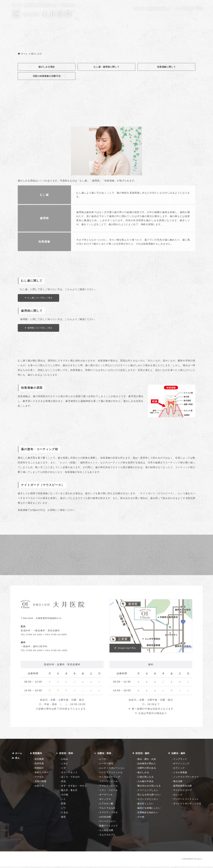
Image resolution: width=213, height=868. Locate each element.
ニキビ (65, 765)
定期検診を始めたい (148, 814)
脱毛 (63, 819)
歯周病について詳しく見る (40, 328)
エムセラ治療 (106, 832)
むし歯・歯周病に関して (106, 67)
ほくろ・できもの (70, 779)
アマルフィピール (109, 787)
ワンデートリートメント (186, 801)
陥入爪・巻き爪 (69, 792)
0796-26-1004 (34, 652)
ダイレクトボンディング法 (187, 805)
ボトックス (105, 801)
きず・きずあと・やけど (74, 787)
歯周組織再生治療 (183, 787)
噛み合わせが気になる (149, 787)
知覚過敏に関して (166, 67)
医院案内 (37, 755)
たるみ (65, 814)
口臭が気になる (146, 779)
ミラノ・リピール (109, 792)
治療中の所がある (147, 770)
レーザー (104, 761)
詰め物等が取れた (147, 765)
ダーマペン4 (106, 796)
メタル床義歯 (180, 774)
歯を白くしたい (146, 805)
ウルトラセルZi (107, 810)
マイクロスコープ (183, 792)
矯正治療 (178, 783)
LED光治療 (105, 819)
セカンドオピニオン (148, 801)
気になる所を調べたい (149, 796)
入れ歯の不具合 (146, 783)
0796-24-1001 (189, 8)
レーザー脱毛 (106, 765)
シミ (63, 801)
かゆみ (65, 761)
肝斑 (63, 805)
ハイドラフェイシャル (111, 774)
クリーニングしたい (148, 792)
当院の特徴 (40, 783)
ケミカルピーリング (110, 779)
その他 (65, 796)
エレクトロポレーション (112, 770)
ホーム (19, 755)
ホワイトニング (181, 765)
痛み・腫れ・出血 (147, 761)
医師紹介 (39, 770)
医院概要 (39, 761)
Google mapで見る (127, 650)
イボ (63, 770)
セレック (178, 796)
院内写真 (39, 765)
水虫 (63, 783)
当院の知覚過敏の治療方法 (47, 76)
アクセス (39, 779)
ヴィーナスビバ (107, 823)
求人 (17, 760)
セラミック (179, 770)
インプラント (180, 761)
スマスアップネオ (109, 814)
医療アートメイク (109, 827)
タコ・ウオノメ (69, 774)
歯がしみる (143, 774)
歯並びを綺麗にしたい (149, 810)
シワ (63, 810)
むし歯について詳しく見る (40, 298)
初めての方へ (42, 774)
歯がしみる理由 (47, 67)
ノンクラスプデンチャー (186, 779)
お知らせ (39, 787)
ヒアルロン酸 (106, 805)
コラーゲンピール (109, 783)
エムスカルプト (107, 836)
